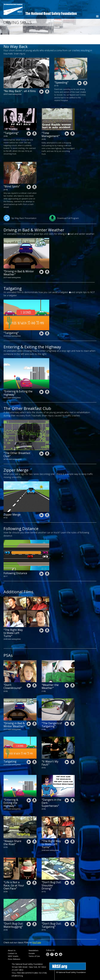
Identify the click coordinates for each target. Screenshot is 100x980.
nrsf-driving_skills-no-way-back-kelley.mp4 (67, 124)
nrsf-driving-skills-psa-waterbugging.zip (34, 914)
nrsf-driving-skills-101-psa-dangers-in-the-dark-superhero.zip (73, 790)
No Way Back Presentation (20, 208)
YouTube (37, 933)
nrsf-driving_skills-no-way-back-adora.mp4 (29, 124)
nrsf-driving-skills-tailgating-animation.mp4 (41, 324)
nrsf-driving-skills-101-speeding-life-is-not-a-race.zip (34, 873)
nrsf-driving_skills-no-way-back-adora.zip (34, 124)
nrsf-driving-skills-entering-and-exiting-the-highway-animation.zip (47, 382)
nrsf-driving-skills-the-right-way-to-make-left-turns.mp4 (41, 621)
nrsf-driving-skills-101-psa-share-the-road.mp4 (29, 832)
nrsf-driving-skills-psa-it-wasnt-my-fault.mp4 (67, 752)
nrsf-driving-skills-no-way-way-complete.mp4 (41, 82)
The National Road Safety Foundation (51, 13)
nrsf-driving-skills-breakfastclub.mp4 (41, 444)
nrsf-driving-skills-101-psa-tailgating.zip (73, 714)
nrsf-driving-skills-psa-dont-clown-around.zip (34, 676)
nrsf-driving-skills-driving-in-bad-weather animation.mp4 (41, 262)
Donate (32, 944)
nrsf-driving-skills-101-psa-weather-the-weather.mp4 (67, 676)
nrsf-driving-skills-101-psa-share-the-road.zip (34, 832)
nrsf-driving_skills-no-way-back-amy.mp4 (29, 177)
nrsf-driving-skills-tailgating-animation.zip (47, 324)
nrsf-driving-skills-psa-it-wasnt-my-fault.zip (73, 752)
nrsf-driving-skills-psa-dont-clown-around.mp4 (29, 676)
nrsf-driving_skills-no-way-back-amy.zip (34, 177)
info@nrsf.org (17, 966)
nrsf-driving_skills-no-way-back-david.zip (85, 73)
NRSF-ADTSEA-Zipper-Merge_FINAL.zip (47, 505)
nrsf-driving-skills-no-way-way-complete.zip (47, 82)
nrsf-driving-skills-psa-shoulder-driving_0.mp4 (67, 873)
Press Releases (14, 949)
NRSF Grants (13, 946)
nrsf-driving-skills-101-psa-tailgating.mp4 (67, 714)
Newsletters (34, 941)
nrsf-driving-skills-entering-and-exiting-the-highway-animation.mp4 (41, 382)
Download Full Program (64, 208)
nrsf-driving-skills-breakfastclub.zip (47, 444)
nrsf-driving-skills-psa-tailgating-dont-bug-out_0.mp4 (67, 914)
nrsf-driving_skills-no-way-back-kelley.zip (73, 124)
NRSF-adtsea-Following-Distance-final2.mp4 (41, 564)
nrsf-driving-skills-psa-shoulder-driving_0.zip (73, 873)
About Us (12, 941)
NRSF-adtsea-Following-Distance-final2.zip (47, 564)
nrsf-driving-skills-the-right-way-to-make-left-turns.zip (47, 621)
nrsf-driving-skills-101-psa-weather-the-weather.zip (73, 676)
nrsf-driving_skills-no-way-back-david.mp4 (80, 73)
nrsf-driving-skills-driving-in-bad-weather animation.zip (47, 262)
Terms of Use (34, 946)
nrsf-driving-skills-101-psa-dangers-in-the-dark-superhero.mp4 (67, 790)
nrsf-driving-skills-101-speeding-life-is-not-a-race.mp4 (29, 873)
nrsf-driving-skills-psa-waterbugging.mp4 (29, 914)
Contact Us (12, 944)
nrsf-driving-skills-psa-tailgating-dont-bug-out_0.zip (73, 914)
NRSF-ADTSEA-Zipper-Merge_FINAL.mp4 (41, 505)
